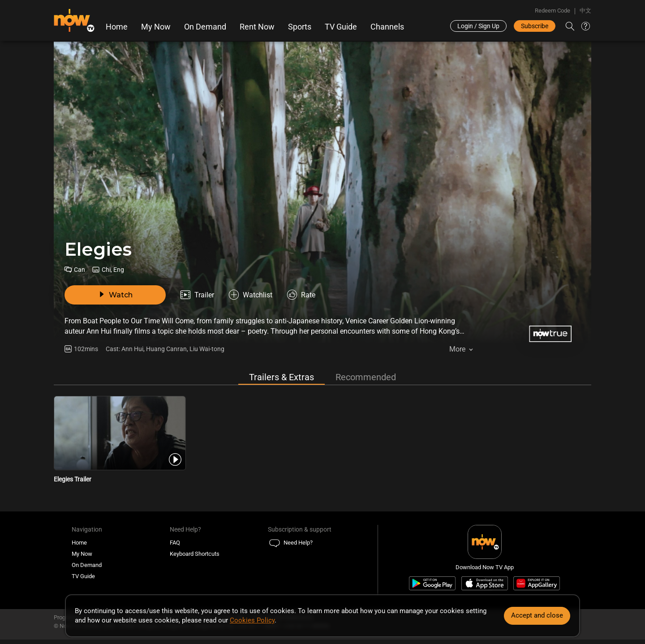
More (457, 349)
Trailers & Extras (282, 377)
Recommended (366, 377)
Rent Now (257, 27)
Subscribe (535, 26)
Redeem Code (553, 11)
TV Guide (341, 27)
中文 (585, 11)
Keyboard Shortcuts (195, 554)
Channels (387, 27)
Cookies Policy (252, 620)
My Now (156, 27)
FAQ (175, 543)
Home (117, 27)
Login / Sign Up (478, 26)
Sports (300, 27)
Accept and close (537, 615)
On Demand (205, 27)
